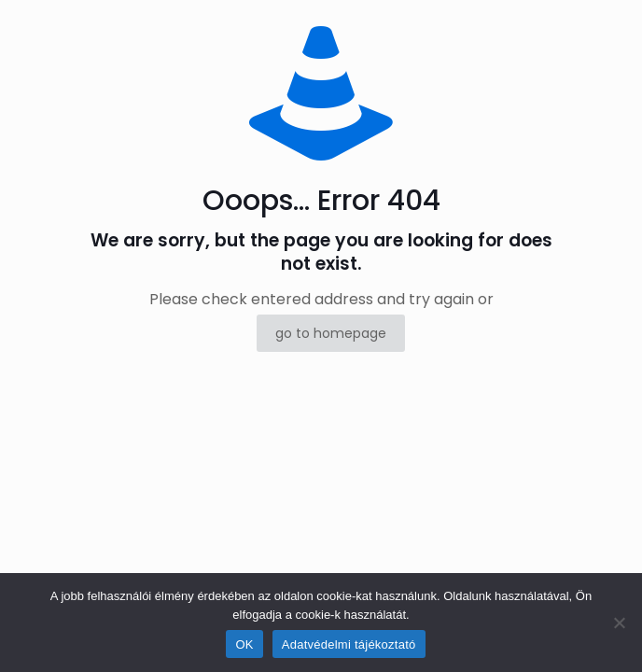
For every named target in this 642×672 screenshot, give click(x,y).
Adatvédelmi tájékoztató (349, 644)
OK (244, 644)
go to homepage (331, 333)
